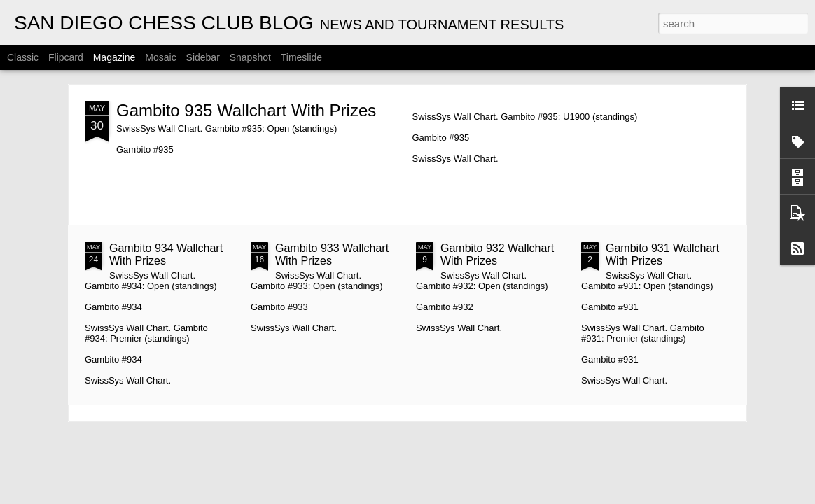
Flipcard (66, 57)
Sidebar (203, 57)
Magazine (114, 57)
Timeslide (301, 57)
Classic (23, 57)
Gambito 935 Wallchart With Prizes (246, 110)
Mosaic (160, 57)
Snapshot (250, 57)
